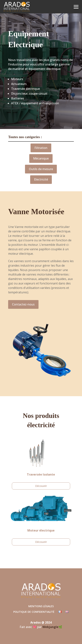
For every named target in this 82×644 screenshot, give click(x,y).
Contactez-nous (23, 304)
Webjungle (50, 627)
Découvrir (41, 486)
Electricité (41, 179)
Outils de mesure (41, 169)
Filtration (41, 148)
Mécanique (41, 158)
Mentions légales (41, 606)
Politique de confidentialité (34, 612)
